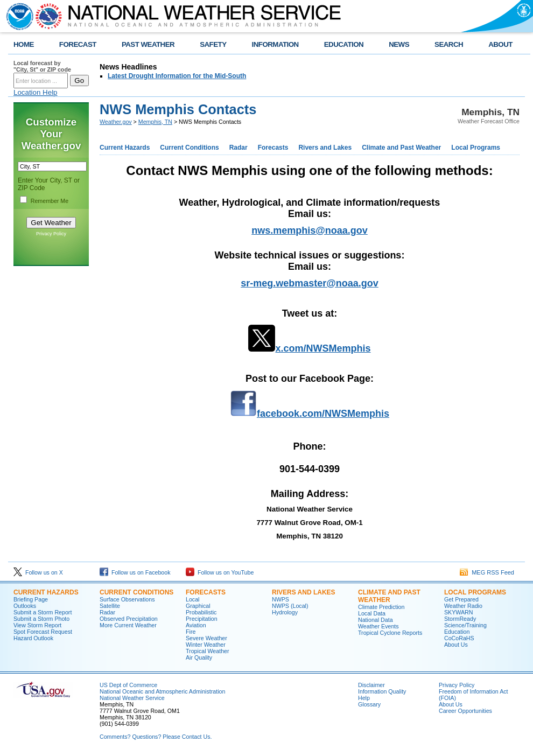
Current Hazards (125, 148)
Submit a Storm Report (43, 612)
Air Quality (199, 657)
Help (364, 698)
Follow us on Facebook (135, 572)
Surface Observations (127, 599)
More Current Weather (128, 625)
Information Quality (382, 691)
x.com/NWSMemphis (323, 348)
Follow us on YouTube (220, 572)
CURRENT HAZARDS (46, 592)
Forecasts (273, 148)
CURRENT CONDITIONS (136, 592)
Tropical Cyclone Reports (390, 633)
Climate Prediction (381, 607)
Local (192, 599)
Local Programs (476, 148)
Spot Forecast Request (43, 632)
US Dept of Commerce (128, 685)
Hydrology (285, 612)
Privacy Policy (51, 234)
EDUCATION (344, 44)
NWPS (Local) (290, 606)
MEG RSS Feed (487, 572)
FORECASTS (206, 592)
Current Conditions (189, 148)
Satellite (110, 606)
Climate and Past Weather (401, 148)
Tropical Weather (208, 651)
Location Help (36, 92)
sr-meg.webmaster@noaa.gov (310, 283)
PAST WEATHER (148, 44)
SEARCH (449, 44)
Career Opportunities (465, 711)
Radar (239, 148)
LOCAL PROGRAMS (475, 592)
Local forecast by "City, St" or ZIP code (42, 66)
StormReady (460, 619)
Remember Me (50, 201)
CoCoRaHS (459, 638)
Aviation (196, 625)
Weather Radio (463, 606)
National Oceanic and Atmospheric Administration (162, 691)
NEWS (399, 44)
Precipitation (202, 619)
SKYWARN (458, 612)
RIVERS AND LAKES (304, 592)
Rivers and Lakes (325, 148)
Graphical (198, 606)
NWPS (280, 599)
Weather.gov (116, 122)
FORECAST (78, 44)
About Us (456, 645)
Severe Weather (206, 638)
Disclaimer (371, 685)
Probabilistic (201, 612)
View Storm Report (37, 625)
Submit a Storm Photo (41, 619)
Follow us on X (38, 572)
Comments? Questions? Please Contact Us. (156, 737)
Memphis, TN (155, 122)
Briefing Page (31, 599)
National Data (376, 620)
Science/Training (465, 625)
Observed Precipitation (129, 619)
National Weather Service (132, 698)
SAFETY (213, 44)
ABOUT (500, 44)
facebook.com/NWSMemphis (323, 414)
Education (457, 632)
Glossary (369, 704)
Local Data (372, 613)
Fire (191, 632)
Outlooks (25, 606)
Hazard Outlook (33, 638)
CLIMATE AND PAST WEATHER (389, 596)
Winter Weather (206, 645)
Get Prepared (461, 599)
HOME (24, 44)
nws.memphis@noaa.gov (310, 230)
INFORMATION (275, 44)
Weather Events (378, 626)
